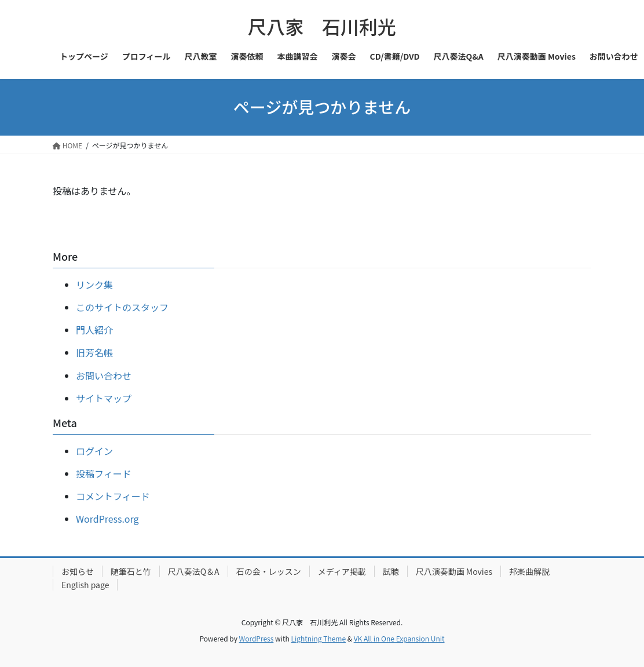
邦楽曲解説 (529, 571)
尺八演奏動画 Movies (454, 571)
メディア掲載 (342, 571)
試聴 (391, 571)
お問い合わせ (104, 376)
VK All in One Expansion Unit (399, 638)
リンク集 (94, 285)
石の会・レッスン (269, 571)
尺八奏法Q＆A (194, 571)
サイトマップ (104, 398)
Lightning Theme (318, 638)
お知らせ (78, 571)
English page (85, 585)
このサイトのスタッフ (122, 307)
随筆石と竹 (131, 571)
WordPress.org (107, 519)
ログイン (94, 451)
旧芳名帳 (94, 352)
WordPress (257, 638)
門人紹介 (94, 330)
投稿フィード (104, 473)
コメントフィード (113, 496)
